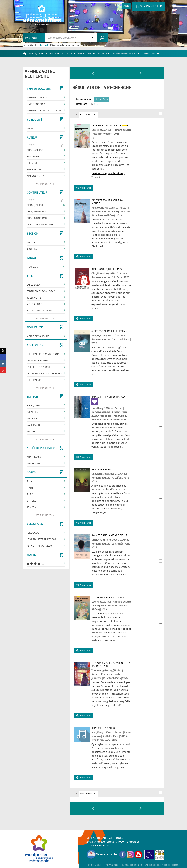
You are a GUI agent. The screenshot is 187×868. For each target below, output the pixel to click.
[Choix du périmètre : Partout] (34, 38)
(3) (46, 439)
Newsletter (113, 865)
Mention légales (132, 865)
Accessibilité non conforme (163, 865)
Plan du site (94, 865)
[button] (46, 98)
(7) (46, 319)
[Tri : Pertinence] (89, 115)
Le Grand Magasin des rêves (108, 173)
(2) (46, 184)
